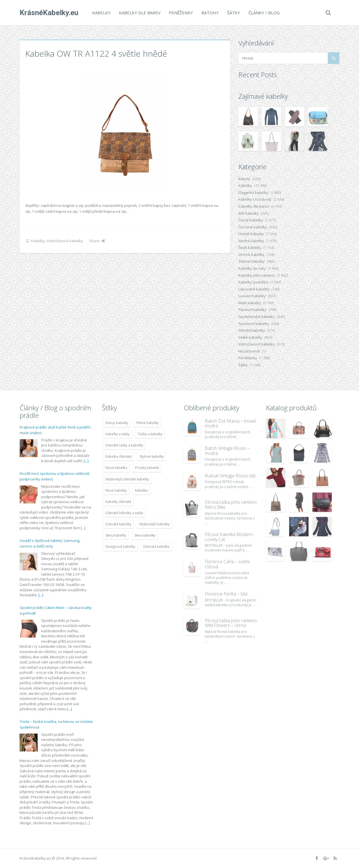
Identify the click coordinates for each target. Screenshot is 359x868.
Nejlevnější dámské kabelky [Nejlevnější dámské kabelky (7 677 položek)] (127, 479)
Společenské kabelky (257, 317)
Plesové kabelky (252, 310)
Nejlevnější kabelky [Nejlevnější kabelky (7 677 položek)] (154, 524)
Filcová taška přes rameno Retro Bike (231, 505)
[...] (86, 461)
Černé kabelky (251, 220)
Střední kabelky (252, 330)
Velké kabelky (250, 337)
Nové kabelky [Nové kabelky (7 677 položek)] (116, 490)
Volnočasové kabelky (65, 241)
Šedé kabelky (250, 248)
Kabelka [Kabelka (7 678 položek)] (141, 490)
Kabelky (101, 13)
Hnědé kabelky (251, 234)
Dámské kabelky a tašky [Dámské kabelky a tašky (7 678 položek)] (124, 513)
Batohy (210, 13)
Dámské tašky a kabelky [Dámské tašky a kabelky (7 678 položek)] (124, 445)
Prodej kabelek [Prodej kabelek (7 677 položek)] (147, 468)
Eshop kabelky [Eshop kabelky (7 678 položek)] (117, 423)
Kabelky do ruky (252, 268)
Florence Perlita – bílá (226, 594)
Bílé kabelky (249, 213)
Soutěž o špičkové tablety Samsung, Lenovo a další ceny (50, 543)
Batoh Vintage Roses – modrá (227, 451)
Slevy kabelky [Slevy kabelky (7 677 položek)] (116, 535)
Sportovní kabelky (254, 324)
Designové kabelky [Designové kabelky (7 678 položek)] (120, 547)
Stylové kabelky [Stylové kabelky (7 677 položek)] (152, 456)
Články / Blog (264, 13)
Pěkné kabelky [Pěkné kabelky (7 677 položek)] (148, 423)
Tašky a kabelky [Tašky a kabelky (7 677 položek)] (150, 434)
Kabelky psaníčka (253, 282)
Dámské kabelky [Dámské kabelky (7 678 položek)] (118, 524)
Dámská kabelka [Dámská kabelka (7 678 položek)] (156, 547)
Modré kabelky (251, 241)
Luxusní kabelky (252, 296)
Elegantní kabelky (253, 193)
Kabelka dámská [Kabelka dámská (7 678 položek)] (118, 456)
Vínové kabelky (251, 255)
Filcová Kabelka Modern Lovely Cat (229, 537)
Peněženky (181, 13)
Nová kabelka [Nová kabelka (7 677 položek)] (116, 468)
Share (97, 241)
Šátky (234, 13)
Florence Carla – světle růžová (227, 564)
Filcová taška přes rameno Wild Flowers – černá (231, 623)
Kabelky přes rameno (257, 275)
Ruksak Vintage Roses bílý (230, 476)
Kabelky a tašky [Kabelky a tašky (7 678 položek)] (118, 434)
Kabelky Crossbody (255, 199)
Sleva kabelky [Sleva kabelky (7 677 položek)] (145, 535)
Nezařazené (249, 351)
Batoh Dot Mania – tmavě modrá (230, 423)
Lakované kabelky (254, 289)
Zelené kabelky (252, 261)
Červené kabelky (253, 227)
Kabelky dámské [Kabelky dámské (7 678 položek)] (118, 502)
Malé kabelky (250, 303)
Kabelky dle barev (140, 13)
